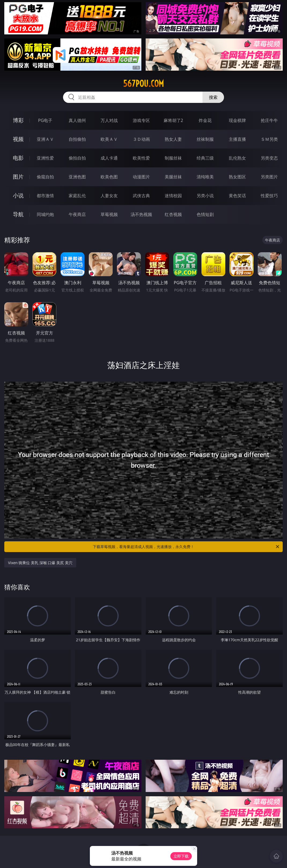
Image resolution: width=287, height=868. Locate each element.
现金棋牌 (237, 120)
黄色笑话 (237, 196)
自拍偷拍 (77, 139)
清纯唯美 (205, 177)
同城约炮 (45, 214)
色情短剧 (205, 214)
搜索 (213, 97)
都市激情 (45, 196)
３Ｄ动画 (141, 139)
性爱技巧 (269, 196)
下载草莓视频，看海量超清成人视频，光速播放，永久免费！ (186, 547)
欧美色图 (109, 177)
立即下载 (181, 856)
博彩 (18, 120)
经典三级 (205, 158)
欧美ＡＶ (109, 139)
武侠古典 (141, 196)
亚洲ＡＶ (45, 139)
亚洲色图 (77, 177)
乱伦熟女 (237, 158)
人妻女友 (109, 196)
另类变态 (269, 158)
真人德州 (77, 120)
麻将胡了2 (173, 120)
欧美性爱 (141, 158)
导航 (18, 214)
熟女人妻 (173, 139)
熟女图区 (237, 177)
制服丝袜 (173, 158)
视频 (18, 139)
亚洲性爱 (45, 158)
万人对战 (109, 120)
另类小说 (205, 196)
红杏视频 (173, 214)
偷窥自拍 (45, 177)
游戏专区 (141, 120)
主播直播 (237, 139)
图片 (18, 177)
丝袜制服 (205, 139)
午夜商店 (77, 214)
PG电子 (45, 120)
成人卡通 (109, 158)
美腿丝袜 (173, 177)
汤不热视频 (141, 214)
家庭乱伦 (77, 196)
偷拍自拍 (77, 158)
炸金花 (205, 120)
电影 (18, 158)
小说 (18, 195)
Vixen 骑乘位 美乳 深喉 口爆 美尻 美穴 (40, 563)
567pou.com (143, 84)
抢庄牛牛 (269, 120)
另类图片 (269, 177)
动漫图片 (141, 177)
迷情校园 (173, 196)
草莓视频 (109, 214)
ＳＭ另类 (269, 139)
